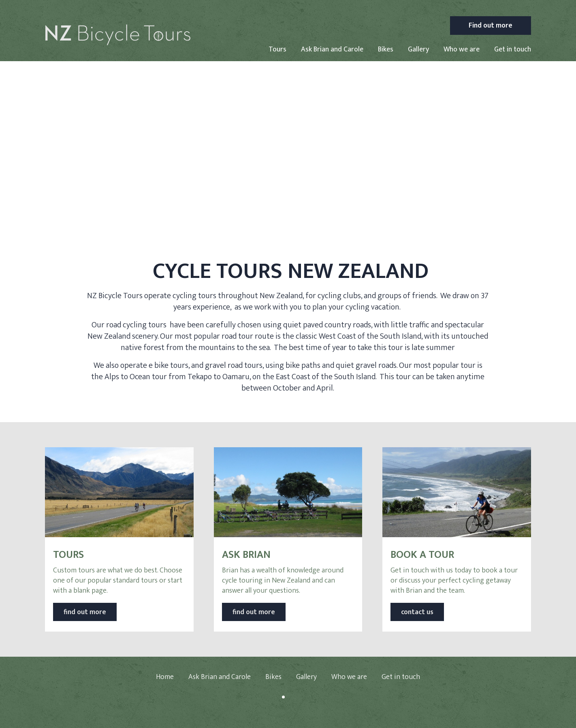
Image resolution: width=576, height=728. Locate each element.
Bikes (386, 49)
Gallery (418, 49)
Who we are (462, 49)
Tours (277, 49)
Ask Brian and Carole (332, 49)
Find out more (491, 25)
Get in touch (513, 49)
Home (165, 677)
